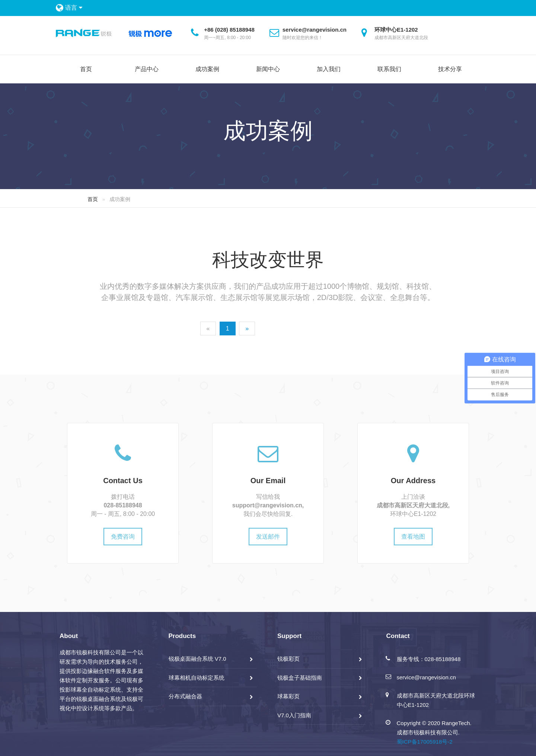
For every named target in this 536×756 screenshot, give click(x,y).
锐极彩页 (288, 659)
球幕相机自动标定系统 (197, 678)
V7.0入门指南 (294, 715)
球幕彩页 (288, 696)
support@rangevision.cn (267, 505)
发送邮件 (268, 537)
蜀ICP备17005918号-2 (425, 742)
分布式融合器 (185, 696)
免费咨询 (123, 537)
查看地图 (413, 537)
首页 (86, 69)
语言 (74, 8)
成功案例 (207, 69)
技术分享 (450, 69)
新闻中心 (268, 69)
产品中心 (147, 69)
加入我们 (329, 69)
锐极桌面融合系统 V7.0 (197, 659)
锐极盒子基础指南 (300, 678)
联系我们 (389, 69)
